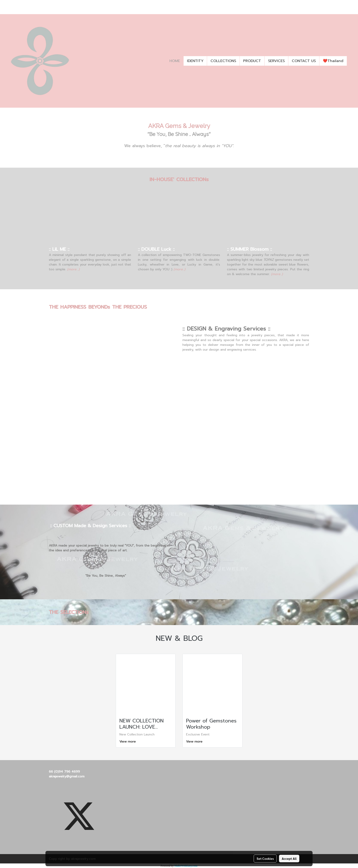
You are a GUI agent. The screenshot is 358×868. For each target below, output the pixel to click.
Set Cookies (265, 858)
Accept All (289, 858)
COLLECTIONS (223, 61)
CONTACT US (304, 61)
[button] (351, 61)
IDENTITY (195, 61)
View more (128, 742)
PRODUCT (252, 61)
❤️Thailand (333, 61)
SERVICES (276, 61)
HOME (175, 61)
